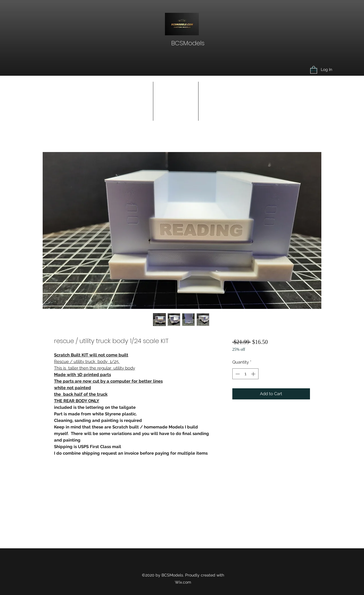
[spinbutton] (245, 374)
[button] (314, 70)
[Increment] (254, 374)
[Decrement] (237, 374)
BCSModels (188, 43)
